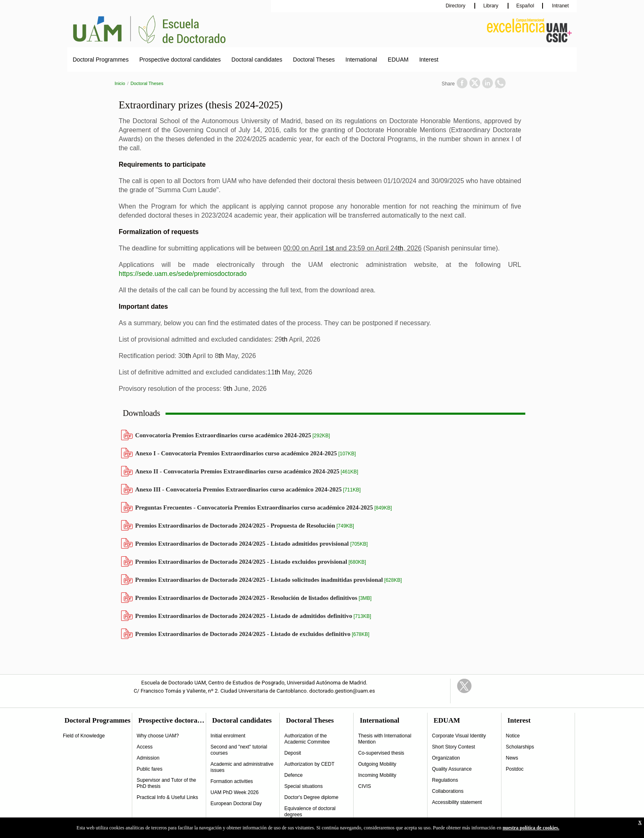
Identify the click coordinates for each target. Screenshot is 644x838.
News (512, 758)
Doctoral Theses (314, 60)
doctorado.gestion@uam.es (342, 691)
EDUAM (398, 60)
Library (492, 6)
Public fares (150, 769)
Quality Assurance (452, 769)
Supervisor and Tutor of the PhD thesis (167, 783)
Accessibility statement (457, 802)
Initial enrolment (228, 736)
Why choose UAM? (158, 736)
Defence (293, 775)
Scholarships (520, 747)
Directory (456, 6)
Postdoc (515, 769)
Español (525, 6)
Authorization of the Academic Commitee (307, 739)
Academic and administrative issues (242, 767)
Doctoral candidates (257, 60)
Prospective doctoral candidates (180, 60)
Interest (429, 60)
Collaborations (448, 791)
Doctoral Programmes (101, 60)
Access (145, 747)
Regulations (445, 780)
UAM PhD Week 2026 (235, 792)
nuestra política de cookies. (531, 828)
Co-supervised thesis (381, 753)
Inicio (120, 83)
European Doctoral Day (236, 804)
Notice (513, 736)
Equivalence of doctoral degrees (310, 812)
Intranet (560, 6)
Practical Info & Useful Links (167, 797)
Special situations (303, 786)
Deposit (293, 753)
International (361, 60)
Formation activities (232, 781)
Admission (148, 758)
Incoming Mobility (377, 775)
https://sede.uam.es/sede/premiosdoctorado (183, 274)
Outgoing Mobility (377, 764)
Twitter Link (464, 686)
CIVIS (365, 786)
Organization (446, 758)
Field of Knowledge (84, 736)
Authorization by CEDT (309, 764)
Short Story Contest (454, 747)
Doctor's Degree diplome (311, 797)
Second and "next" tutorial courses (239, 750)
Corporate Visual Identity (459, 736)
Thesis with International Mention (385, 739)
